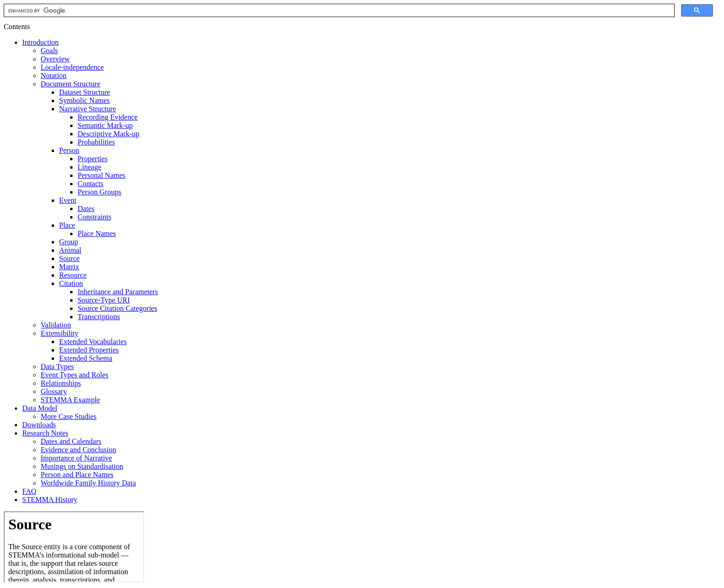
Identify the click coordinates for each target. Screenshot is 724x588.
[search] (338, 11)
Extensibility (60, 333)
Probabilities (96, 142)
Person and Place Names (77, 475)
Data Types (57, 367)
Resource (73, 275)
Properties (93, 159)
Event (68, 200)
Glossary (54, 391)
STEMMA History (50, 500)
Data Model (40, 408)
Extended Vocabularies (93, 342)
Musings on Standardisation (82, 466)
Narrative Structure (87, 109)
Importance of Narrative (76, 458)
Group (69, 242)
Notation (54, 76)
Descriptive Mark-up (109, 134)
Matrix (69, 267)
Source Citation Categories (117, 308)
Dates (86, 209)
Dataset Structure (85, 92)
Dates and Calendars (71, 441)
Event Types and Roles (75, 375)
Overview (55, 59)
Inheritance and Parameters (118, 292)
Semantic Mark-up (105, 125)
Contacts (90, 184)
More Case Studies (69, 416)
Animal (70, 250)
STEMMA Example (70, 400)
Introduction (40, 42)
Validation (56, 325)
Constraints (94, 217)
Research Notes (45, 433)
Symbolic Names (84, 100)
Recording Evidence (108, 117)
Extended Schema (86, 358)
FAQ (29, 491)
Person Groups (100, 192)
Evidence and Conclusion (78, 450)
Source (69, 258)
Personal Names (102, 175)
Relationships (61, 383)
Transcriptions (99, 317)
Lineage (90, 167)
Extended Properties (89, 350)
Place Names (97, 233)
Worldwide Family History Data (88, 483)
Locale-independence (72, 67)
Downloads (39, 425)
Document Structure (70, 84)
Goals (49, 51)
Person (69, 150)
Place (67, 225)
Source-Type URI (104, 300)
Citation (71, 283)
